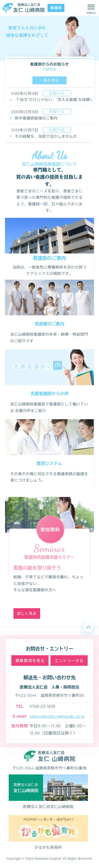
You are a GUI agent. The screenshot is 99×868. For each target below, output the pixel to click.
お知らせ (57, 93)
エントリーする (69, 661)
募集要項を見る (30, 661)
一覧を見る (50, 80)
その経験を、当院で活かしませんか (42, 137)
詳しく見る (27, 613)
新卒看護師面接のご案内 (32, 118)
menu (91, 12)
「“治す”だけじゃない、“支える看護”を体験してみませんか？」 (49, 100)
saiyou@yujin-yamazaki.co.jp (57, 716)
